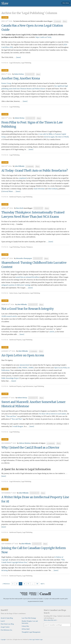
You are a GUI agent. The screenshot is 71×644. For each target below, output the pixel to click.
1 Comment (57, 21)
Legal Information (15, 63)
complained (22, 178)
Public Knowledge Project (10, 378)
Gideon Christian (25, 443)
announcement (24, 365)
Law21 (3, 621)
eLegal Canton (5, 627)
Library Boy (25, 626)
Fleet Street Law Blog (7, 624)
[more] (18, 57)
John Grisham (53, 189)
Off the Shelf (26, 629)
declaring (5, 570)
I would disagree (18, 426)
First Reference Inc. (7, 630)
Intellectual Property (15, 197)
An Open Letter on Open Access (23, 355)
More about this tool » (50, 620)
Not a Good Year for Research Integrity (28, 309)
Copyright (3, 640)
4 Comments (51, 443)
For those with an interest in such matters (53, 414)
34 (37, 584)
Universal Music (7, 191)
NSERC (25, 368)
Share (65, 21)
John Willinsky (20, 166)
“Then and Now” (11, 416)
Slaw (5, 3)
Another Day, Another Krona (21, 78)
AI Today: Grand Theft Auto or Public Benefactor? (35, 171)
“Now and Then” (17, 419)
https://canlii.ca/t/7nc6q (44, 37)
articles (52, 332)
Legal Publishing (26, 63)
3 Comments (30, 166)
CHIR (20, 368)
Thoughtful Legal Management (31, 632)
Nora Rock (20, 208)
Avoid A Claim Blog (7, 618)
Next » (43, 584)
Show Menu (66, 3)
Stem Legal (32, 640)
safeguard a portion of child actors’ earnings (16, 285)
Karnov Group (6, 83)
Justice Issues (13, 293)
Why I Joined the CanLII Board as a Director (30, 447)
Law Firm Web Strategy (29, 618)
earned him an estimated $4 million (27, 277)
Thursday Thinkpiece (27, 247)
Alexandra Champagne (24, 258)
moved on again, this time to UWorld (56, 137)
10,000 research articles (9, 316)
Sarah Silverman (39, 189)
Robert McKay (19, 74)
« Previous (6, 584)
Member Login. (39, 640)
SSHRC (31, 368)
